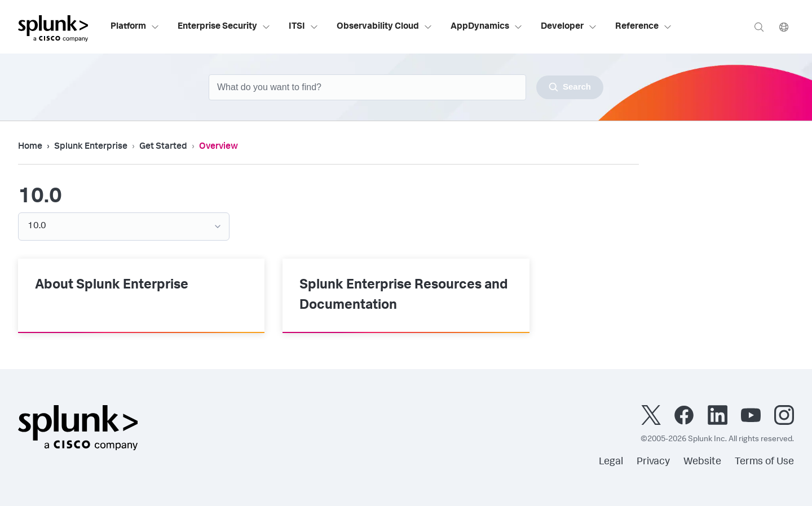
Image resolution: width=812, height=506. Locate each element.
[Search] (759, 27)
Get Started (163, 147)
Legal (611, 462)
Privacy (653, 462)
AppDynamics (487, 27)
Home (30, 147)
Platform (135, 27)
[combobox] (406, 87)
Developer (569, 27)
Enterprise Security (224, 27)
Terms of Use (764, 462)
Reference (644, 27)
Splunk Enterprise (91, 147)
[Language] (784, 27)
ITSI (304, 27)
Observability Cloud (385, 27)
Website (702, 462)
